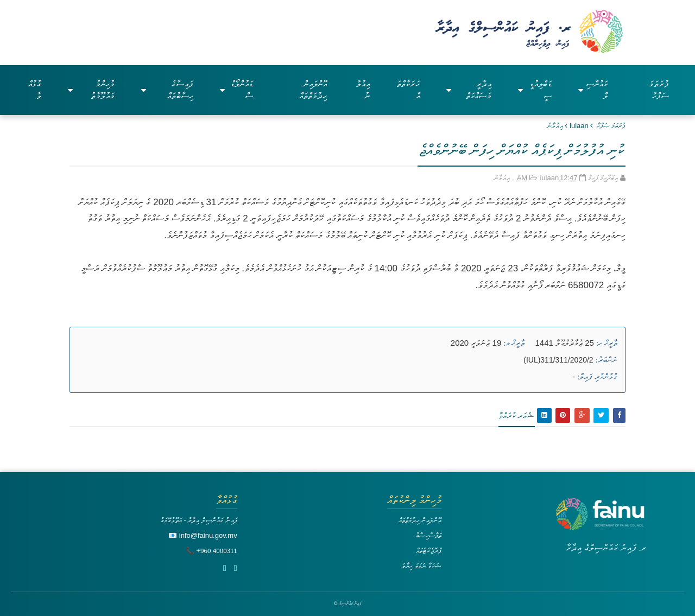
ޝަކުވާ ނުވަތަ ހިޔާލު (421, 566)
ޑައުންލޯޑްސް (236, 90)
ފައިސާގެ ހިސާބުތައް (167, 90)
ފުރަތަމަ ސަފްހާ (659, 90)
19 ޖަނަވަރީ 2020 (476, 343)
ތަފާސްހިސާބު (428, 535)
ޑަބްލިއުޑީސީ (535, 90)
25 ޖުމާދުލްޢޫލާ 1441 (565, 343)
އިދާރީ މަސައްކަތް (469, 90)
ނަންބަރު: (606, 360)
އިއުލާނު (363, 90)
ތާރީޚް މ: (514, 343)
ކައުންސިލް (593, 90)
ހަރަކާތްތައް (408, 90)
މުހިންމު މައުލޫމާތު (91, 90)
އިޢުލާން (555, 126)
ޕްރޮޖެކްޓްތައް (429, 551)
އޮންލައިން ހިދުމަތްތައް (313, 90)
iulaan (579, 126)
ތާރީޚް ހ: (607, 343)
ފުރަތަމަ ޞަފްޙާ (611, 126)
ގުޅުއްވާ (35, 90)
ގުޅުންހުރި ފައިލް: (597, 377)
